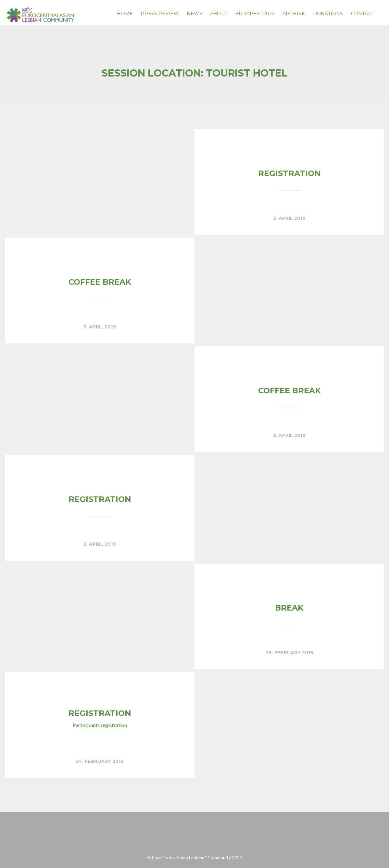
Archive (294, 14)
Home (125, 14)
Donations (328, 14)
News (194, 14)
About (219, 14)
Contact (363, 14)
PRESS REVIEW (160, 14)
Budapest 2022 (255, 14)
